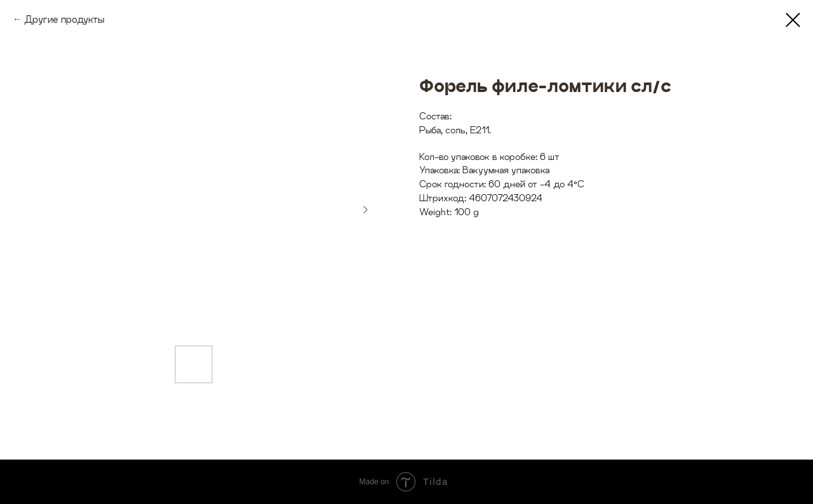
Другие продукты (64, 19)
